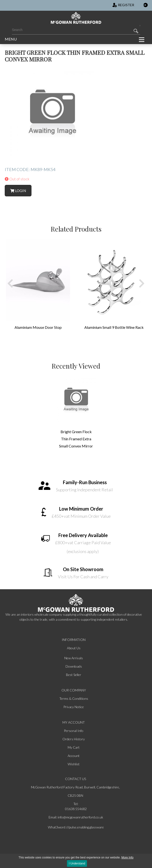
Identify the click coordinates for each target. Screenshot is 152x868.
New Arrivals (74, 658)
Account (74, 756)
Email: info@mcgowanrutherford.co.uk (76, 817)
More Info (127, 858)
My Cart (74, 747)
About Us (74, 648)
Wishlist (74, 764)
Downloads (74, 666)
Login (18, 191)
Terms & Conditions (74, 698)
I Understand (77, 863)
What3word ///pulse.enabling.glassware (76, 827)
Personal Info (74, 731)
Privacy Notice (74, 707)
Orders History (74, 739)
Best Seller (74, 675)
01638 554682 (76, 809)
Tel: (76, 804)
